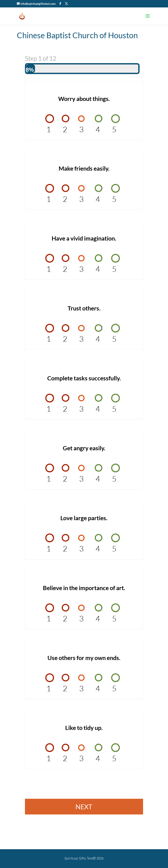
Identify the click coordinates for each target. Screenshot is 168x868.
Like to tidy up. (84, 728)
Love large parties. (84, 518)
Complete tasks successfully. (84, 378)
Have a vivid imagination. (84, 238)
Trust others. (84, 308)
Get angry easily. (84, 448)
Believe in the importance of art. (84, 588)
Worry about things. (84, 99)
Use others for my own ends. (84, 658)
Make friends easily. (84, 168)
